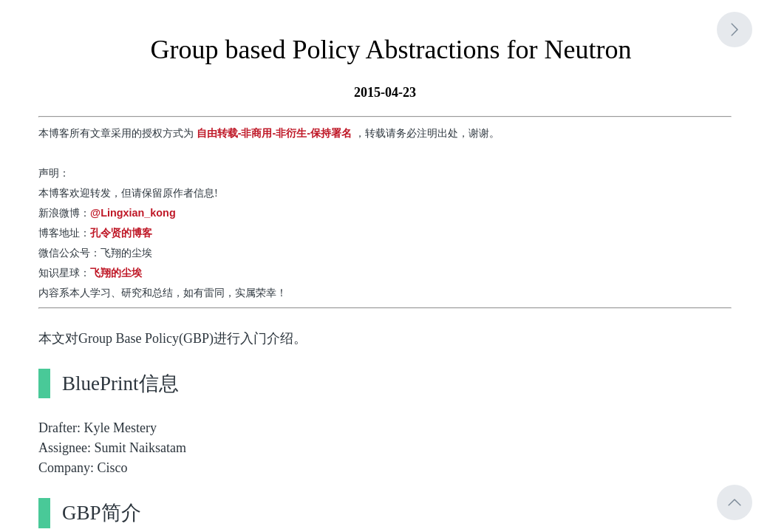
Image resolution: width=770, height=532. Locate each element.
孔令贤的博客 (121, 233)
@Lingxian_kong (133, 213)
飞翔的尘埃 (116, 273)
